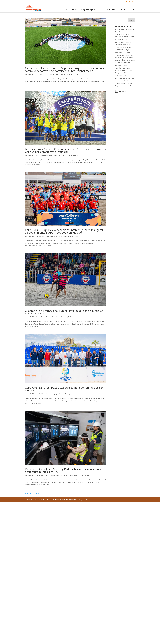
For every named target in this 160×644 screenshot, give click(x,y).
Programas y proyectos (91, 10)
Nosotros (74, 10)
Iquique (70, 74)
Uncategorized (69, 394)
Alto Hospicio (50, 475)
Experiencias (117, 10)
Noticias (107, 10)
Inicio (65, 10)
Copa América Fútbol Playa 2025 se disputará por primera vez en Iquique (64, 389)
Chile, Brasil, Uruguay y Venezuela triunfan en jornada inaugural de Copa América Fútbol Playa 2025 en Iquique (64, 231)
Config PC (31, 74)
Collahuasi (48, 74)
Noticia (75, 74)
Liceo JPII (81, 475)
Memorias (129, 10)
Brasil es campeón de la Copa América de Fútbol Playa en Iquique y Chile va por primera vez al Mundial (65, 150)
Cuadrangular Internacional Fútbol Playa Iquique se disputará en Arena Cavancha (64, 312)
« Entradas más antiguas (33, 493)
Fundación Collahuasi (60, 74)
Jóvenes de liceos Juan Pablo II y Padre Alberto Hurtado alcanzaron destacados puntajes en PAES (65, 470)
